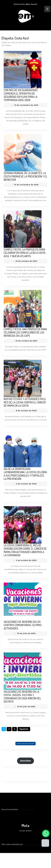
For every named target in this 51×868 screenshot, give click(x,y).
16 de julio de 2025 (26, 707)
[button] (46, 833)
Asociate (25, 761)
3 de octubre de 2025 (26, 484)
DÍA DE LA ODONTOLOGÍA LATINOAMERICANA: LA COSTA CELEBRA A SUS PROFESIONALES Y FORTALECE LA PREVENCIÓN (25, 474)
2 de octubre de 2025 (26, 560)
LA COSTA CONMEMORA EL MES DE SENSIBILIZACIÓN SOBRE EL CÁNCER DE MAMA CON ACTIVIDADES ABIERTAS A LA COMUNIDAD (25, 550)
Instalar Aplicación (25, 743)
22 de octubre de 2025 (26, 341)
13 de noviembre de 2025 (26, 105)
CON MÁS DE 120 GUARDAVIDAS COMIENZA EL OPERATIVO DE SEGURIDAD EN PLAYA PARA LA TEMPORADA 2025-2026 (21, 95)
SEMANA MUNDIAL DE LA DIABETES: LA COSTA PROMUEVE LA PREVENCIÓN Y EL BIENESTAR (25, 176)
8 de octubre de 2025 (26, 411)
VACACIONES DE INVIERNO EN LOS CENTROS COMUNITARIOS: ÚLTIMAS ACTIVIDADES (23, 625)
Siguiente (24, 729)
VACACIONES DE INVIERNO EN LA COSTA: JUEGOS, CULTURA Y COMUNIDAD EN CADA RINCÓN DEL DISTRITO (22, 697)
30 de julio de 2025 (26, 633)
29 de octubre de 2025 (26, 261)
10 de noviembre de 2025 (26, 185)
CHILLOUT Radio (26, 809)
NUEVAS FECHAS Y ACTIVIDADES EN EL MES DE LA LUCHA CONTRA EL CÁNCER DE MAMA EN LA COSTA (25, 402)
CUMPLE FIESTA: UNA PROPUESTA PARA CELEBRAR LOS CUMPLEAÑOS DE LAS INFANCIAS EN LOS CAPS (25, 332)
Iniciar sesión (25, 831)
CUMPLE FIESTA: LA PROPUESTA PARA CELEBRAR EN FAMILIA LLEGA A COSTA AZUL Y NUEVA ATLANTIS (25, 253)
